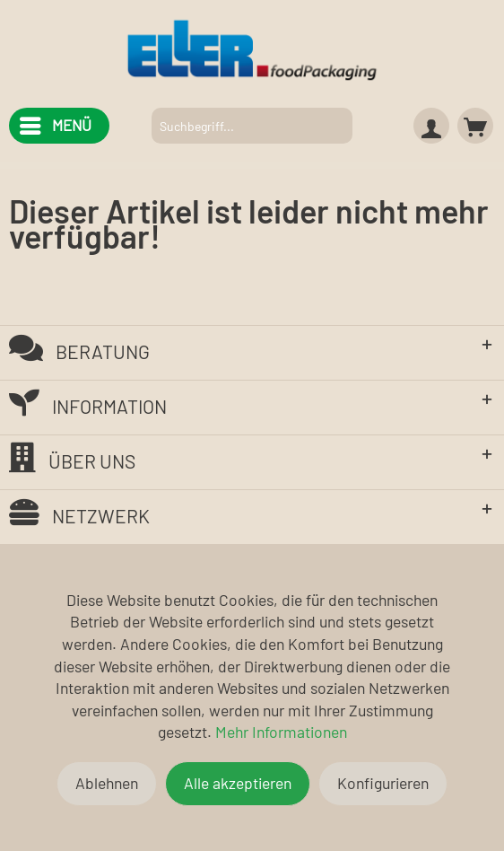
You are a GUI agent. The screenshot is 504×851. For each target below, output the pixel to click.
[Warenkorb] (475, 126)
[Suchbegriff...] (252, 126)
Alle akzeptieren (238, 783)
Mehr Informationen (281, 732)
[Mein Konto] (431, 126)
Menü (56, 123)
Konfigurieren (383, 783)
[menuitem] (55, 126)
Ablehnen (107, 783)
